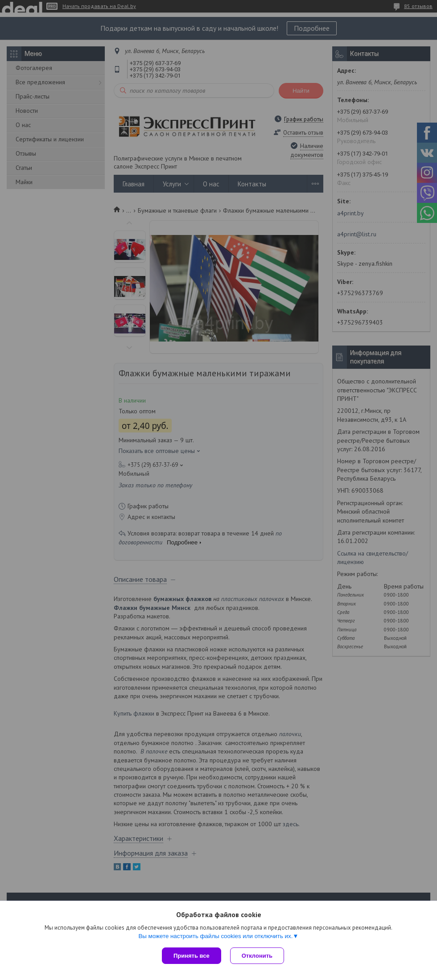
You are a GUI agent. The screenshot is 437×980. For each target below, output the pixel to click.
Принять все (192, 956)
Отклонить (257, 956)
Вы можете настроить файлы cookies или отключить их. (215, 936)
